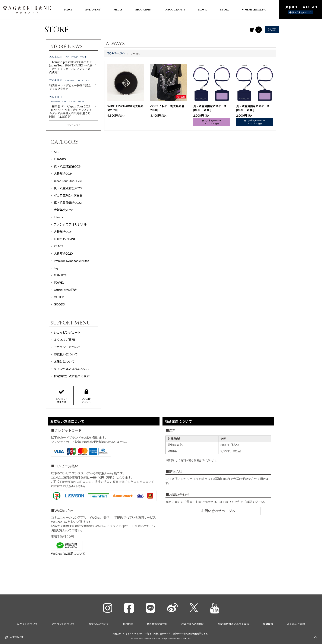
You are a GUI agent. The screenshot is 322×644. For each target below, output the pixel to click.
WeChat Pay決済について (68, 554)
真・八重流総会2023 (68, 189)
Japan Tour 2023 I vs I (68, 181)
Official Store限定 (65, 290)
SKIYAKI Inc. (185, 638)
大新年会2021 (63, 232)
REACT (59, 247)
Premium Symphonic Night (71, 261)
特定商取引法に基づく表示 (234, 623)
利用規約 (128, 623)
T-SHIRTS (60, 276)
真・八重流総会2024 (68, 167)
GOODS (59, 305)
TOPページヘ (116, 54)
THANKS (60, 160)
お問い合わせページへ (218, 511)
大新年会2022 (63, 211)
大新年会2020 (63, 254)
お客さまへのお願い (193, 623)
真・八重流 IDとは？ (301, 12)
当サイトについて (27, 623)
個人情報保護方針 (157, 623)
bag (56, 269)
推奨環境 (268, 623)
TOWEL (59, 283)
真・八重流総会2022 (68, 203)
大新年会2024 (63, 174)
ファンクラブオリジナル (70, 225)
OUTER (59, 298)
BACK (272, 30)
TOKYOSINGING (65, 240)
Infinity (58, 218)
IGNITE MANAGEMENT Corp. (153, 638)
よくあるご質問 (296, 623)
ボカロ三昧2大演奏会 (68, 196)
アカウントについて (63, 623)
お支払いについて (99, 623)
